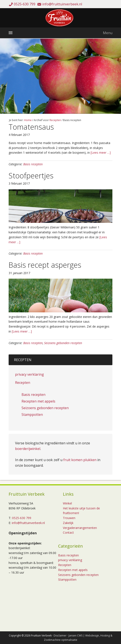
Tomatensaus (31, 127)
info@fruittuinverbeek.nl (62, 4)
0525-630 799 (25, 4)
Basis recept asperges (45, 265)
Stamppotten (32, 415)
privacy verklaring (29, 374)
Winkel (67, 503)
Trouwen (69, 518)
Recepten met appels (38, 401)
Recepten (23, 383)
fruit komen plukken (80, 460)
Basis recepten (33, 164)
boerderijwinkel (28, 449)
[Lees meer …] (100, 153)
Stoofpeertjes (31, 176)
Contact (68, 532)
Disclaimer (60, 636)
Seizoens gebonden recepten (63, 343)
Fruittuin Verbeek (60, 18)
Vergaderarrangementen (80, 528)
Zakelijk (68, 523)
